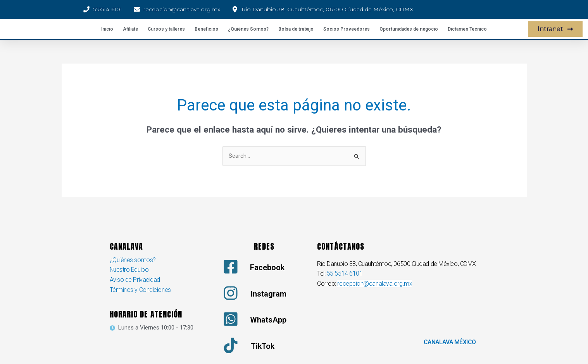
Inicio (107, 29)
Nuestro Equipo (129, 270)
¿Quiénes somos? (133, 260)
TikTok (263, 346)
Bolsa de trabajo (296, 29)
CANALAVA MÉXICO (449, 342)
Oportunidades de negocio (409, 29)
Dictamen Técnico (467, 29)
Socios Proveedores (347, 29)
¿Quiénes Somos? (248, 29)
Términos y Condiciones (140, 290)
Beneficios (206, 29)
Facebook (267, 267)
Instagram (269, 294)
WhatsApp (268, 320)
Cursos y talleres (166, 29)
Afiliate (130, 29)
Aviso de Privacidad (135, 280)
